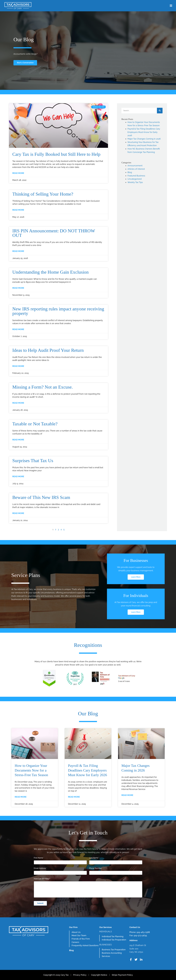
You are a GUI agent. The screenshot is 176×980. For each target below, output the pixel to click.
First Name (39, 858)
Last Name (94, 858)
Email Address (40, 868)
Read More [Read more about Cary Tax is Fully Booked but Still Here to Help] (18, 173)
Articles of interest (136, 169)
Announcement (135, 166)
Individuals (106, 931)
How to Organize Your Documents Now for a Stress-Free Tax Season (31, 770)
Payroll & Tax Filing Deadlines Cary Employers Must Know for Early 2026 (144, 132)
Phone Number (95, 868)
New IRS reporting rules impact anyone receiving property (58, 311)
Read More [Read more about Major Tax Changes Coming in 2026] (127, 795)
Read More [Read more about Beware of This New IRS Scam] (18, 513)
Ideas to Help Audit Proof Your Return (48, 350)
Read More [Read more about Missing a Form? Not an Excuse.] (18, 403)
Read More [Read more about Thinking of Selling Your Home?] (18, 210)
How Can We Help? (42, 879)
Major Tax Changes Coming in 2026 (144, 139)
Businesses (106, 945)
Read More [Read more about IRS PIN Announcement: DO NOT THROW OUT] (18, 251)
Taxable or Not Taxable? (35, 424)
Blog (130, 172)
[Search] (160, 111)
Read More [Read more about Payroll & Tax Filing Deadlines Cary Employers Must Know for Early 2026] (74, 797)
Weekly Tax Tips (135, 182)
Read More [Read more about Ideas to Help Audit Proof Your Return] (18, 366)
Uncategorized (135, 179)
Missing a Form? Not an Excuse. (43, 387)
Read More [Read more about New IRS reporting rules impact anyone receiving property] (18, 329)
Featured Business (136, 176)
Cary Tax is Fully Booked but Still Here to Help (56, 154)
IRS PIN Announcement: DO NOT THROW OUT (54, 233)
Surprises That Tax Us (33, 461)
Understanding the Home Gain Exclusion (51, 272)
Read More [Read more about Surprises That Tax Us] (18, 476)
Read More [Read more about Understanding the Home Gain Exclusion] (18, 288)
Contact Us (135, 927)
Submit (40, 903)
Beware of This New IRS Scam (41, 497)
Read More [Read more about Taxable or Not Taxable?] (18, 440)
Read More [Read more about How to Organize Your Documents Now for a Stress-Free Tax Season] (21, 797)
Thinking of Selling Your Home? (43, 194)
